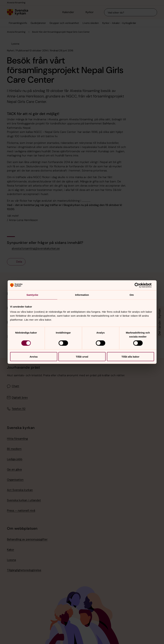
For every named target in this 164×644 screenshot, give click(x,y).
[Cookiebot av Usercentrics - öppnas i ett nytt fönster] (140, 285)
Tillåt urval (82, 357)
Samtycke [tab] (32, 295)
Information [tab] (82, 295)
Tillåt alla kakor (130, 357)
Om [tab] (132, 295)
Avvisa (34, 357)
